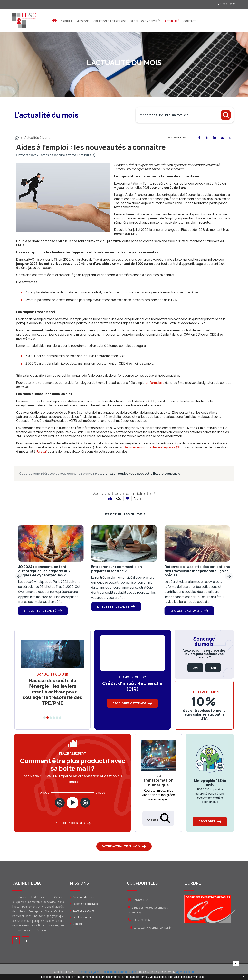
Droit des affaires (84, 917)
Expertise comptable (86, 904)
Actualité (172, 21)
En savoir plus (195, 977)
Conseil (77, 924)
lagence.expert (185, 972)
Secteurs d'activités (146, 21)
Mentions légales (89, 972)
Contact (190, 21)
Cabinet (67, 21)
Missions (83, 21)
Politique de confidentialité (119, 972)
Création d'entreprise (110, 21)
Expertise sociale (83, 910)
